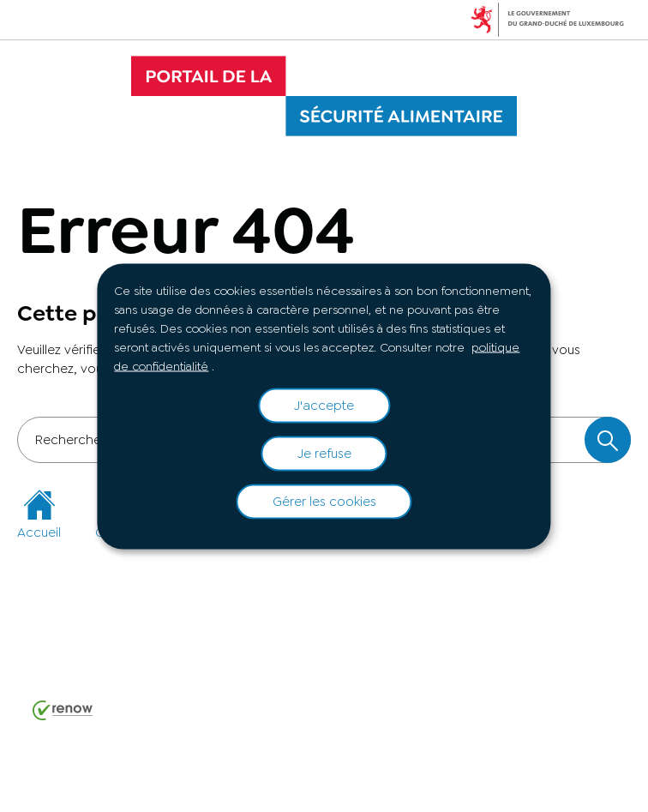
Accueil (39, 515)
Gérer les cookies (324, 502)
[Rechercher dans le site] (608, 440)
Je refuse (324, 454)
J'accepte (324, 406)
